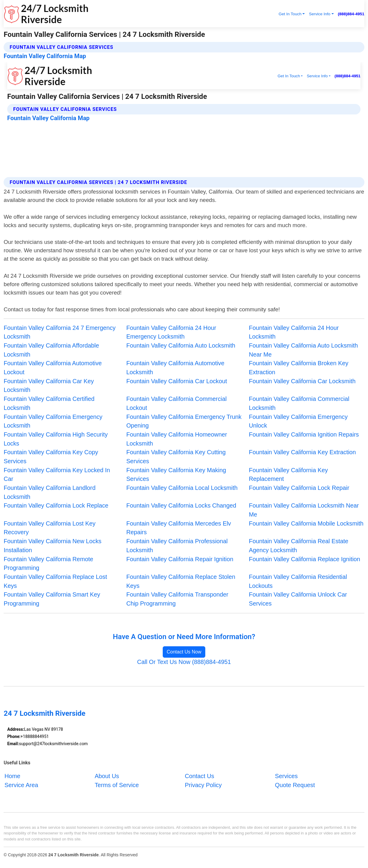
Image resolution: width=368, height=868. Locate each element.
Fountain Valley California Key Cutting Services (176, 457)
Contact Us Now (184, 652)
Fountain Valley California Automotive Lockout (53, 368)
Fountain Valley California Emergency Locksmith (53, 421)
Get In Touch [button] (290, 14)
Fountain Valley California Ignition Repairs (304, 434)
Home (12, 776)
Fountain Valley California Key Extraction (303, 452)
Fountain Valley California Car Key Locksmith (49, 386)
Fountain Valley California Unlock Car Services (298, 599)
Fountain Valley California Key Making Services (176, 475)
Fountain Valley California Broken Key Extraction (299, 368)
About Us (107, 776)
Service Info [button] (320, 14)
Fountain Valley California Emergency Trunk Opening (184, 421)
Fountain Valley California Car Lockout (177, 381)
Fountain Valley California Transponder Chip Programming (177, 599)
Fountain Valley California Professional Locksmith (177, 546)
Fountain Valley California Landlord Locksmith (49, 492)
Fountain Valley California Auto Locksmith (181, 345)
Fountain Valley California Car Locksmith (302, 381)
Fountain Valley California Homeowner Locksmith (177, 439)
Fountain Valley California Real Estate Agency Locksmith (299, 546)
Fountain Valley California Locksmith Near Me (304, 510)
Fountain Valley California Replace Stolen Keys (181, 581)
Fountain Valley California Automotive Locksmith (175, 368)
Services (286, 776)
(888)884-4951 (351, 14)
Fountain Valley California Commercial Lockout (176, 403)
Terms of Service (117, 785)
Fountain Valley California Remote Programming (48, 564)
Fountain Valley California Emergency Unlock (298, 421)
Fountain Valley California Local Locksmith (182, 488)
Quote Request (295, 785)
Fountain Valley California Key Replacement (289, 475)
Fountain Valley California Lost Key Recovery (49, 528)
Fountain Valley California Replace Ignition (305, 559)
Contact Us (200, 776)
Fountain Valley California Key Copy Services (51, 457)
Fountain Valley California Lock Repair (299, 488)
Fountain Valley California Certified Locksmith (49, 403)
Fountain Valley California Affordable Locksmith (51, 350)
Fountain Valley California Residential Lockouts (298, 581)
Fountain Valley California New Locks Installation (52, 546)
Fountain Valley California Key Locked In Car (57, 475)
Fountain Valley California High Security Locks (56, 439)
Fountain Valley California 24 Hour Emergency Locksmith (171, 332)
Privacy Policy (203, 785)
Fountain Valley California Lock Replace (56, 505)
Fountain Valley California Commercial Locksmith (299, 403)
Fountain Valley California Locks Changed (181, 505)
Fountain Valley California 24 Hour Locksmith (294, 332)
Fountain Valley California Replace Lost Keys (55, 581)
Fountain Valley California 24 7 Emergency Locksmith (59, 332)
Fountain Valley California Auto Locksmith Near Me (304, 350)
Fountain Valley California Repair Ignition (180, 559)
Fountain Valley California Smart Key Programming (52, 599)
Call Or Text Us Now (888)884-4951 (184, 662)
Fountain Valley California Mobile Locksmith (306, 523)
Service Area (21, 785)
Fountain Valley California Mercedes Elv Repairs (178, 528)
